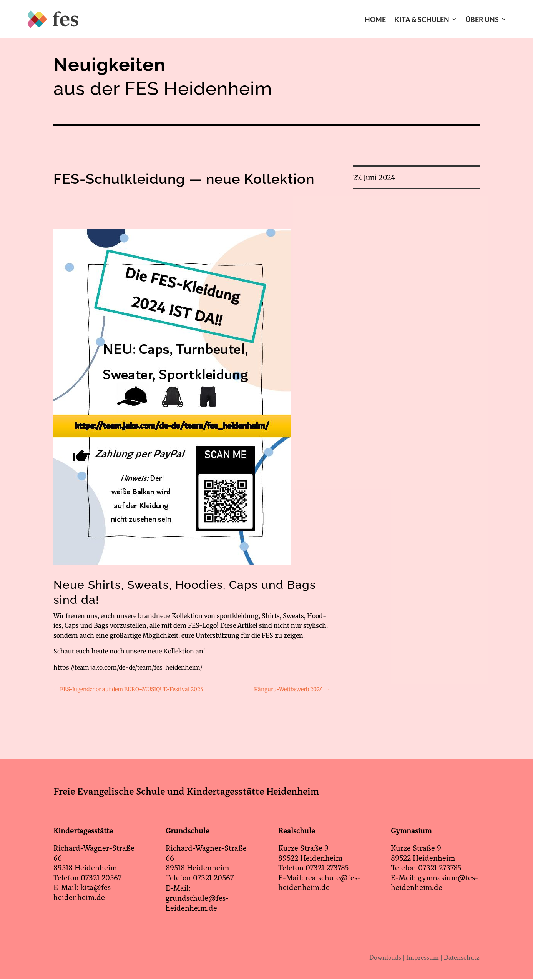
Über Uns (482, 19)
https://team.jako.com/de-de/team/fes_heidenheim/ (128, 667)
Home (375, 19)
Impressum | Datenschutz (443, 957)
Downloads (385, 957)
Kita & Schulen (422, 19)
